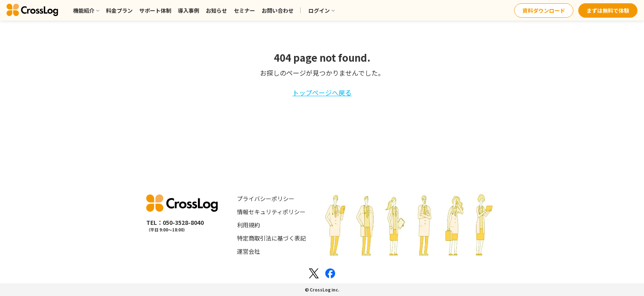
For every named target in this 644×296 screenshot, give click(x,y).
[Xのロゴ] (314, 273)
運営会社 (248, 251)
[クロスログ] (32, 10)
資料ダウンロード (544, 10)
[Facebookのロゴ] (330, 273)
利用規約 (248, 225)
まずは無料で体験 (608, 10)
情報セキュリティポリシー (271, 212)
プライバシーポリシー (266, 199)
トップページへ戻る (322, 92)
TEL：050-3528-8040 (175, 222)
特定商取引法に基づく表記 (271, 238)
